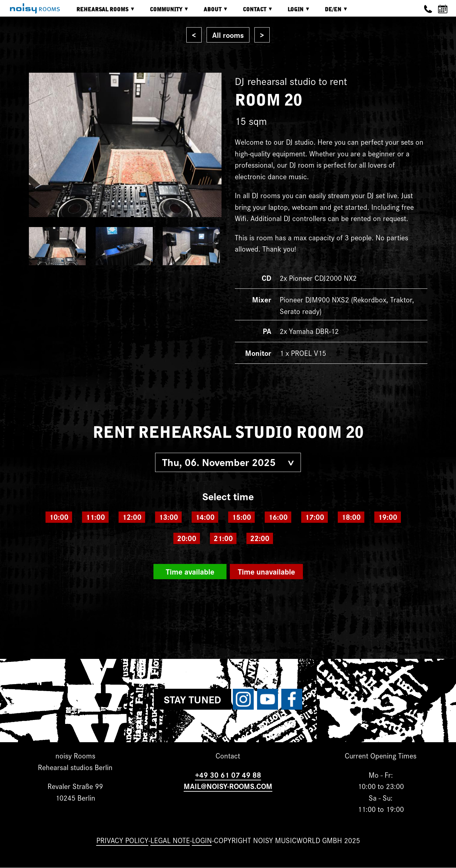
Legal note (170, 840)
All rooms (228, 35)
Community (164, 12)
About (211, 12)
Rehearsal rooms (101, 12)
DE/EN (331, 12)
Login (294, 12)
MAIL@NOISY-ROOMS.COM (228, 786)
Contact (253, 12)
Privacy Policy (122, 840)
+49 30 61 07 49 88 (228, 775)
